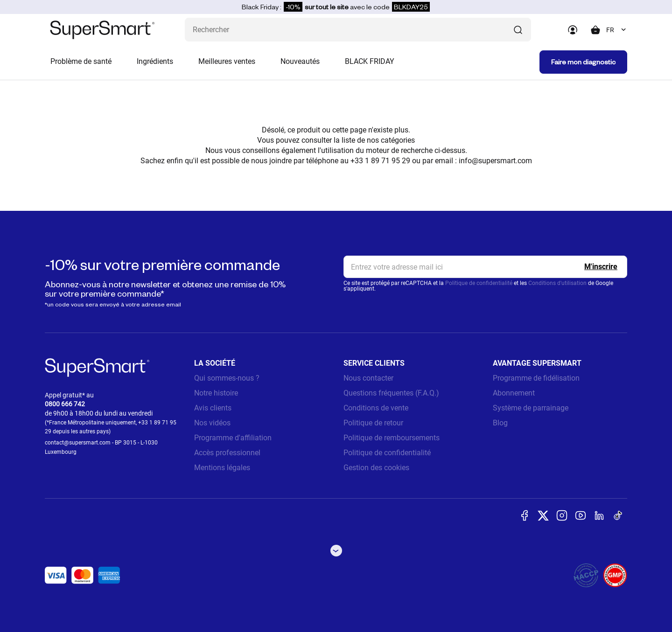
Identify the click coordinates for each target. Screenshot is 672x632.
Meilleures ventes (227, 61)
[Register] (601, 267)
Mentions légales (222, 468)
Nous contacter (368, 378)
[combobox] (617, 30)
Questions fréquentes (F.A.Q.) (391, 393)
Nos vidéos (212, 423)
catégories (398, 140)
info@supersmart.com (495, 161)
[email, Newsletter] (485, 267)
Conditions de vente (376, 408)
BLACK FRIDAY (370, 61)
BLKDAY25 (411, 7)
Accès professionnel (227, 453)
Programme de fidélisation (536, 378)
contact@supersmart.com (78, 443)
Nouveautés (300, 61)
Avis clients (213, 408)
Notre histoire (216, 393)
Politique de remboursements (392, 438)
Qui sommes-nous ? (227, 378)
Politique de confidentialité (479, 283)
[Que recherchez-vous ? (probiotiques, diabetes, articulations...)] (358, 30)
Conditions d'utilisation (557, 283)
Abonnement (514, 393)
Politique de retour (373, 423)
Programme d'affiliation (233, 438)
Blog (500, 423)
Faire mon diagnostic (583, 62)
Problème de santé (81, 61)
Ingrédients (155, 61)
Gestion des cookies (376, 468)
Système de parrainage (531, 408)
